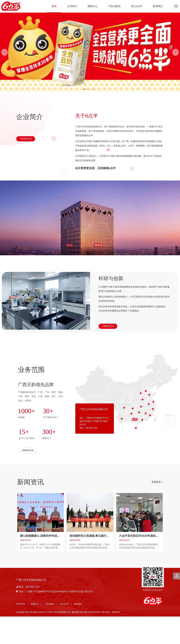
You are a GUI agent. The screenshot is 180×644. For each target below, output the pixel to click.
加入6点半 (64, 604)
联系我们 (79, 604)
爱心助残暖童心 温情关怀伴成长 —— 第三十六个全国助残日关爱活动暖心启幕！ (41, 535)
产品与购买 (50, 604)
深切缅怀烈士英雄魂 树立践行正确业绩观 (90, 535)
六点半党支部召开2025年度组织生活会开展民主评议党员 (139, 535)
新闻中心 (35, 604)
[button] (175, 52)
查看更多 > (157, 482)
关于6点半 (21, 604)
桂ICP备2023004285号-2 (91, 612)
